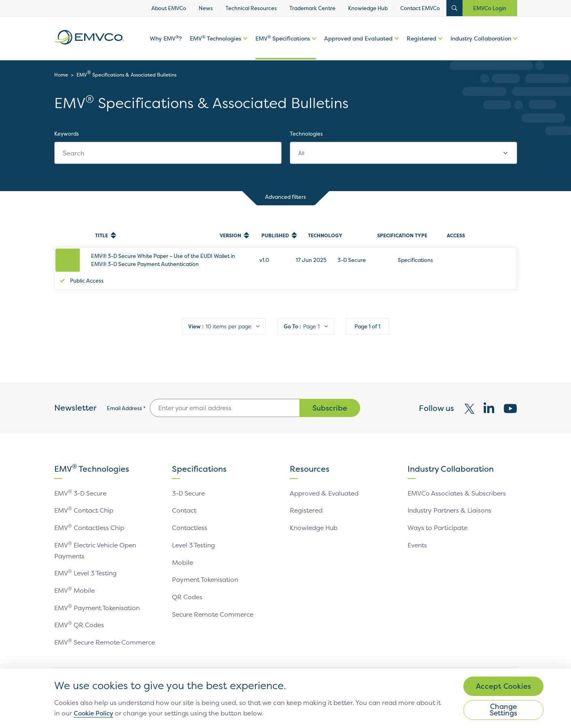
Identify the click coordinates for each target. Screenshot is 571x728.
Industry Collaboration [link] (481, 39)
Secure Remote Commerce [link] (214, 602)
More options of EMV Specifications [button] (313, 48)
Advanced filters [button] (285, 198)
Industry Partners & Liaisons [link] (451, 500)
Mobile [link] (183, 551)
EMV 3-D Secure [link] (82, 483)
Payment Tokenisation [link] (206, 568)
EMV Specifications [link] (283, 39)
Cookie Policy (139, 713)
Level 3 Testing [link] (195, 534)
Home (61, 75)
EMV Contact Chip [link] (84, 500)
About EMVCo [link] (169, 8)
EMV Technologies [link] (215, 39)
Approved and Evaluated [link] (358, 39)
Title (102, 236)
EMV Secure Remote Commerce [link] (106, 630)
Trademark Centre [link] (312, 8)
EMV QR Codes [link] (79, 613)
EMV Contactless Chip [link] (90, 517)
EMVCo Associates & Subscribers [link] (458, 483)
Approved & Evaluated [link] (325, 483)
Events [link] (418, 534)
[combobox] (403, 153)
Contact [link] (185, 500)
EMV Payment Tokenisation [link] (98, 596)
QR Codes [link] (187, 585)
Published (275, 236)
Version (230, 236)
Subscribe (330, 398)
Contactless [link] (190, 517)
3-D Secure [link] (190, 483)
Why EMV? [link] (166, 39)
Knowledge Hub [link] (368, 8)
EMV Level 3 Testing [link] (87, 562)
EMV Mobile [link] (75, 579)
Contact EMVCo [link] (420, 8)
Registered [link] (421, 39)
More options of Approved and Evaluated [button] (396, 48)
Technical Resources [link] (251, 8)
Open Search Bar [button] (454, 8)
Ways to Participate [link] (438, 517)
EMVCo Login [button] (490, 8)
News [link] (206, 8)
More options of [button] (244, 48)
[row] (286, 264)
